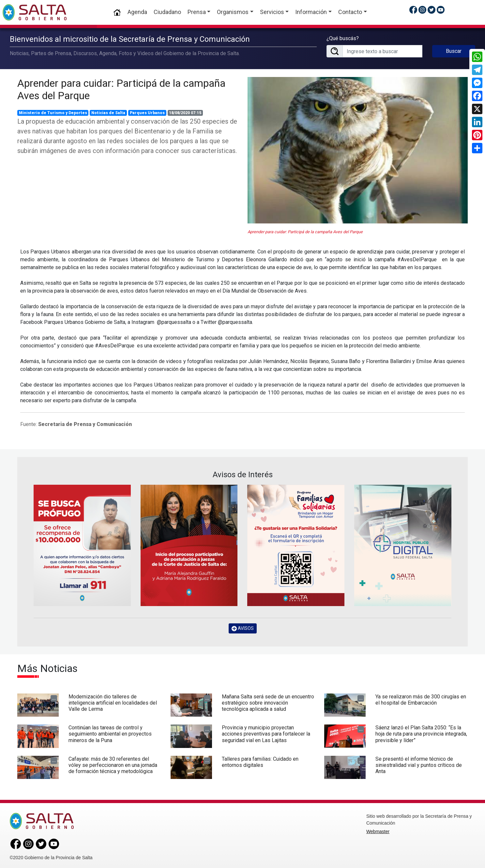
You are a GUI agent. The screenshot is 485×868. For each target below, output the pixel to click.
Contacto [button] (350, 12)
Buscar (454, 51)
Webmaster (378, 831)
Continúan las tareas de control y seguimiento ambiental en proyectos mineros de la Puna (110, 734)
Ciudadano (167, 12)
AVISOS (243, 628)
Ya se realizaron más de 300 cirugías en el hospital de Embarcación (421, 700)
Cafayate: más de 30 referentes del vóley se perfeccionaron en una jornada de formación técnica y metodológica (113, 765)
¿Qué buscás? (343, 38)
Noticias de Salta (108, 113)
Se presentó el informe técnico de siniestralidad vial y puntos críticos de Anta (419, 765)
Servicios (272, 12)
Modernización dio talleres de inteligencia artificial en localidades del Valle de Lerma (113, 703)
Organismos (233, 12)
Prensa (197, 12)
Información (311, 12)
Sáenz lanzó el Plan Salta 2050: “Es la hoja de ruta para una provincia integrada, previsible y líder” (421, 734)
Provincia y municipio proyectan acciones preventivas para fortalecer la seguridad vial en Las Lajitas (266, 734)
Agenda (137, 12)
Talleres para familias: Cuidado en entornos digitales (260, 762)
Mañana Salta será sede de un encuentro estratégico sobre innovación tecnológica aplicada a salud (268, 703)
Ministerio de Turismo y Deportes (53, 113)
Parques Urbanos (147, 113)
